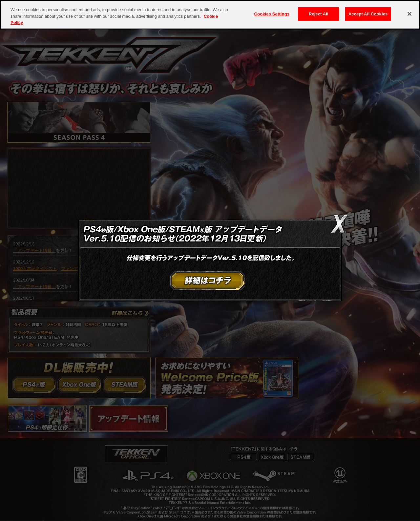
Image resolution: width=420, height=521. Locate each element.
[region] (210, 15)
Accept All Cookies (368, 14)
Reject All (319, 14)
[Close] (409, 14)
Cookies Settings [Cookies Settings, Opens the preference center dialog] (272, 14)
